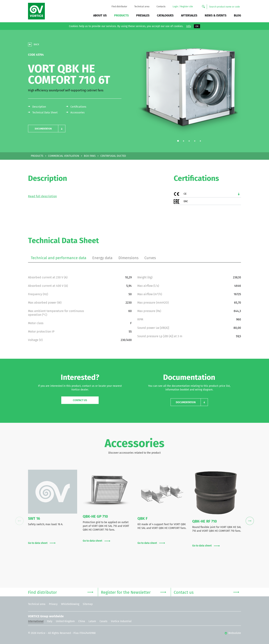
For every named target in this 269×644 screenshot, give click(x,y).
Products (121, 15)
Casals (103, 621)
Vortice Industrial (121, 621)
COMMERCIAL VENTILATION (64, 156)
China (82, 621)
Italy (50, 621)
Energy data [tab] (102, 258)
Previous (19, 521)
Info (189, 26)
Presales (143, 15)
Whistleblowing (70, 604)
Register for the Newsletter (133, 592)
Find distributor (119, 7)
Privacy (53, 604)
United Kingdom (65, 621)
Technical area (142, 7)
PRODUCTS (37, 156)
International (36, 621)
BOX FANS (90, 156)
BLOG (237, 15)
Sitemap (88, 604)
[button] (47, 129)
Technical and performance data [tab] (59, 258)
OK (197, 26)
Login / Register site (183, 7)
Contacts (161, 7)
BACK (36, 44)
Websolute (233, 633)
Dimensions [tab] (128, 258)
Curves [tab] (150, 258)
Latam (92, 621)
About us (100, 15)
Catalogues (165, 15)
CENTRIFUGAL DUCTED (113, 156)
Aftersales (189, 15)
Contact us (80, 400)
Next (250, 521)
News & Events (216, 15)
